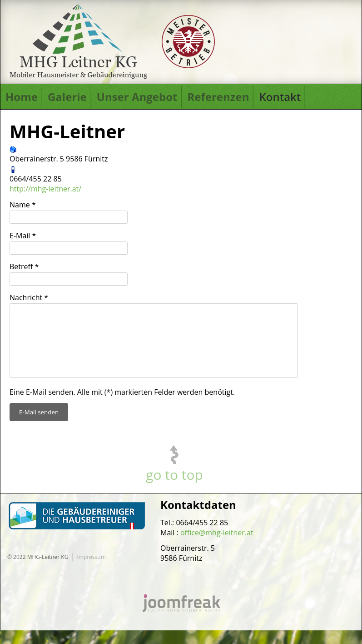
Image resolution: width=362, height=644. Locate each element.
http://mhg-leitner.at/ (45, 189)
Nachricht (29, 297)
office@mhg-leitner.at (217, 546)
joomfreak (181, 617)
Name (23, 205)
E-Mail (23, 236)
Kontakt (280, 97)
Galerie (67, 97)
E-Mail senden (39, 426)
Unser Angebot (137, 97)
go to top (174, 488)
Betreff (24, 267)
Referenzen (218, 97)
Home (22, 97)
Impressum (91, 571)
